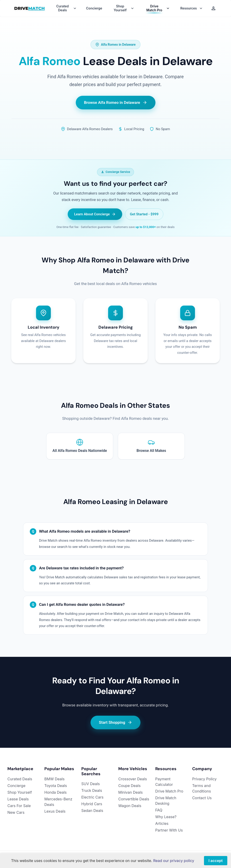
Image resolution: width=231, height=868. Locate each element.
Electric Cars (92, 797)
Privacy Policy (204, 779)
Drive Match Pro (169, 791)
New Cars (16, 812)
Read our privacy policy (174, 861)
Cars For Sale (19, 806)
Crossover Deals (133, 779)
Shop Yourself (20, 792)
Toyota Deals (56, 786)
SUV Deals (91, 784)
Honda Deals (56, 792)
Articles (162, 823)
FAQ (159, 810)
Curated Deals (20, 779)
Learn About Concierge (95, 214)
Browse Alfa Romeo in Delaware (116, 103)
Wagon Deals (130, 806)
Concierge (94, 8)
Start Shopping (115, 722)
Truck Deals (92, 790)
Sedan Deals (92, 811)
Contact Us (202, 798)
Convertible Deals (134, 799)
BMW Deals (55, 779)
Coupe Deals (129, 786)
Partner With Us (169, 830)
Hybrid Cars (92, 804)
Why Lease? (166, 817)
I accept (216, 861)
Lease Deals (18, 799)
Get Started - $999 (144, 214)
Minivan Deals (131, 792)
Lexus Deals (55, 811)
